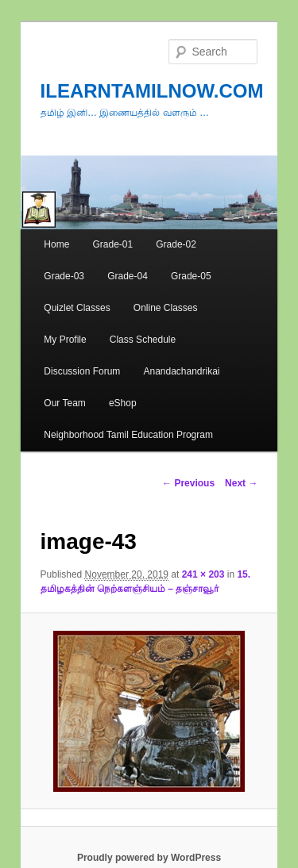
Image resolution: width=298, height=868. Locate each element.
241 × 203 (203, 574)
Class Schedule (143, 340)
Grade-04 (128, 276)
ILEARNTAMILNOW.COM (152, 91)
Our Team (64, 403)
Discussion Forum (82, 371)
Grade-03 (64, 276)
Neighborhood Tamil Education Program (128, 435)
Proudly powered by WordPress (149, 858)
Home (56, 244)
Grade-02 (176, 244)
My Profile (65, 340)
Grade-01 (112, 244)
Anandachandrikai (181, 371)
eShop (123, 403)
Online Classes (166, 308)
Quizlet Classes (77, 308)
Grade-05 (191, 276)
